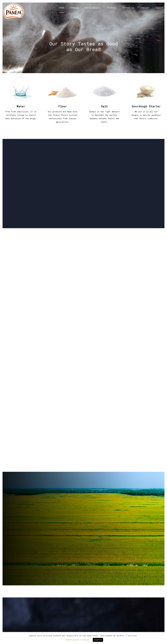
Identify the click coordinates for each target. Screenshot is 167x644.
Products (112, 8)
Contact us (128, 8)
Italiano (145, 8)
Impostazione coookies (78, 640)
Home (62, 8)
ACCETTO (98, 640)
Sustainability (93, 8)
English (160, 8)
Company (74, 8)
